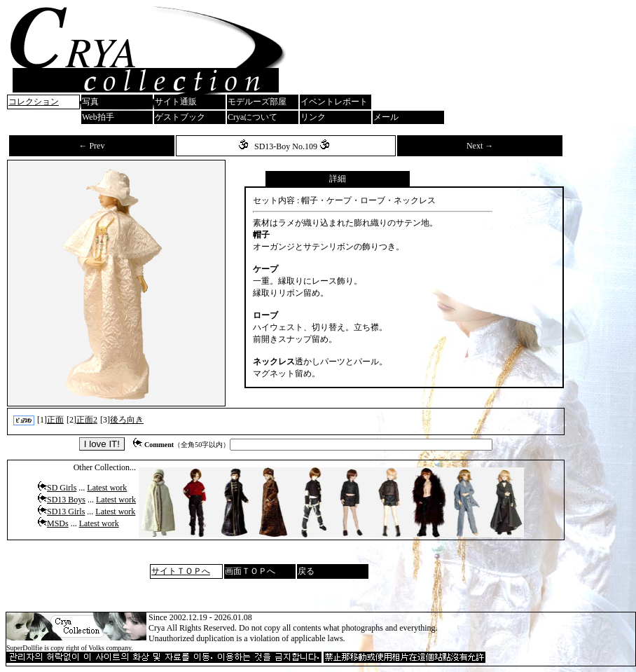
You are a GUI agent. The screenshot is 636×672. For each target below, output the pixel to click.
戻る (306, 571)
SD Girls (62, 488)
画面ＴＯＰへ (250, 571)
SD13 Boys (66, 500)
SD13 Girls (66, 512)
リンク (313, 117)
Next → (480, 146)
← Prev (91, 146)
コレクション (34, 102)
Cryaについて (253, 117)
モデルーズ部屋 (257, 102)
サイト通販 (176, 102)
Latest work (107, 488)
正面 (55, 420)
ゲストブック (180, 117)
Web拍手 (98, 117)
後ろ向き (127, 420)
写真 (90, 102)
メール (386, 117)
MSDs (58, 523)
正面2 (87, 420)
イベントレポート (334, 102)
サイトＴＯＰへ (181, 571)
